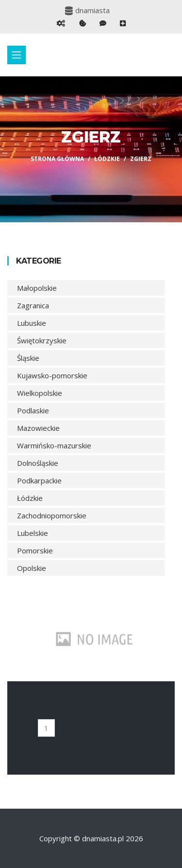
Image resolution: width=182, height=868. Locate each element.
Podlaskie (33, 410)
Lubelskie (33, 533)
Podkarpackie (39, 480)
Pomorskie (35, 550)
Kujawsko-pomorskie (52, 375)
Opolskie (32, 568)
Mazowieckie (38, 428)
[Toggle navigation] (17, 55)
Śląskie (28, 358)
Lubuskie (32, 323)
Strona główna (57, 159)
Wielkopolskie (40, 393)
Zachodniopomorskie (52, 515)
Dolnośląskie (38, 463)
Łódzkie (107, 159)
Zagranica (33, 305)
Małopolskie (37, 288)
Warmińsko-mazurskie (54, 445)
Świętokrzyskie (42, 340)
